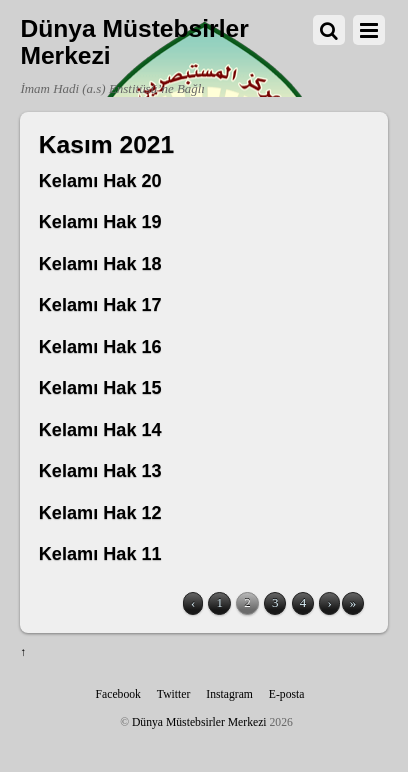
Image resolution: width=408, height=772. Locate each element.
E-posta (287, 694)
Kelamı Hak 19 (100, 222)
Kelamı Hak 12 (100, 513)
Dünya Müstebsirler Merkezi (199, 722)
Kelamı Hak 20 (100, 181)
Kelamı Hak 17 (100, 305)
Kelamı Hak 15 (100, 388)
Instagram (229, 694)
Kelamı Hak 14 (100, 430)
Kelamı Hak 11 (100, 554)
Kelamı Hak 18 (100, 264)
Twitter (174, 694)
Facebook (118, 694)
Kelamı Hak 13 (100, 471)
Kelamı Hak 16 (100, 347)
